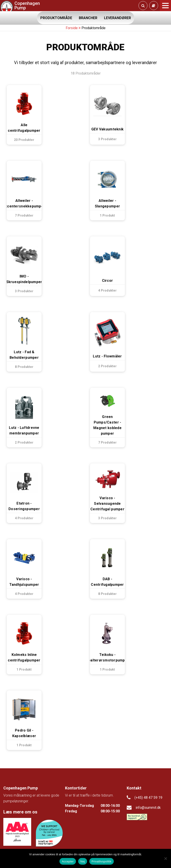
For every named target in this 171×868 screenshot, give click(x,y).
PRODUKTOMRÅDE (56, 18)
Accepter (68, 861)
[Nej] (165, 858)
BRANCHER (88, 18)
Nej (83, 861)
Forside (72, 28)
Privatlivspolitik (102, 861)
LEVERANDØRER (117, 18)
